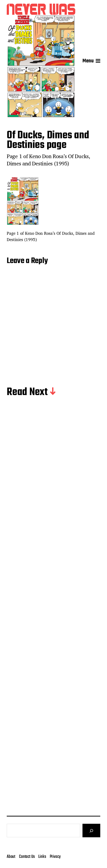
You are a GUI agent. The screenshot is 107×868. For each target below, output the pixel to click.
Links (42, 857)
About (11, 857)
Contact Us (27, 857)
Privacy (55, 857)
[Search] (91, 831)
